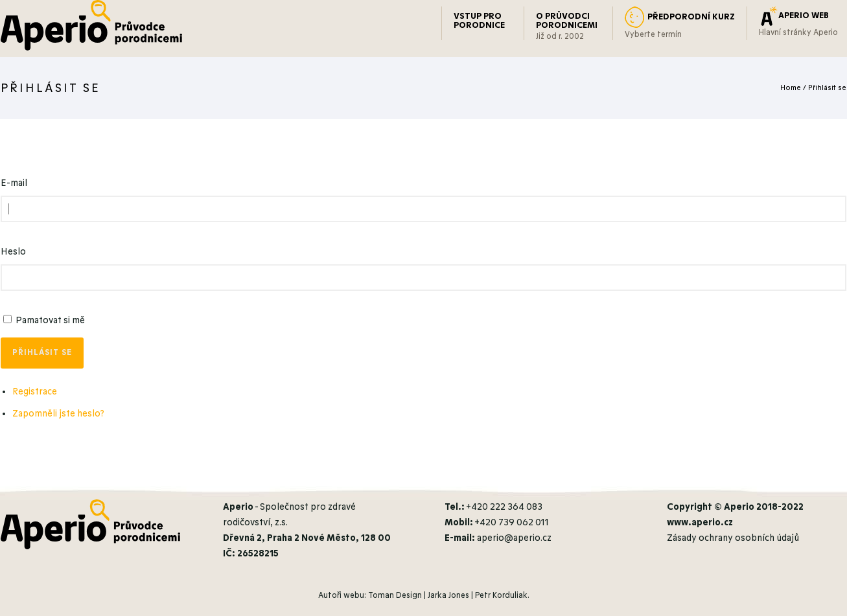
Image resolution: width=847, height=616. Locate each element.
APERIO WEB (804, 16)
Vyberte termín (653, 34)
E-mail (14, 183)
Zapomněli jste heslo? (58, 414)
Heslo (13, 252)
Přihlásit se (827, 88)
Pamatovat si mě (50, 320)
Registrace (35, 392)
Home (791, 88)
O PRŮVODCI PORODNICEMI (567, 21)
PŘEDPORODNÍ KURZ (691, 17)
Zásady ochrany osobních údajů (733, 538)
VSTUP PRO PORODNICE (479, 21)
